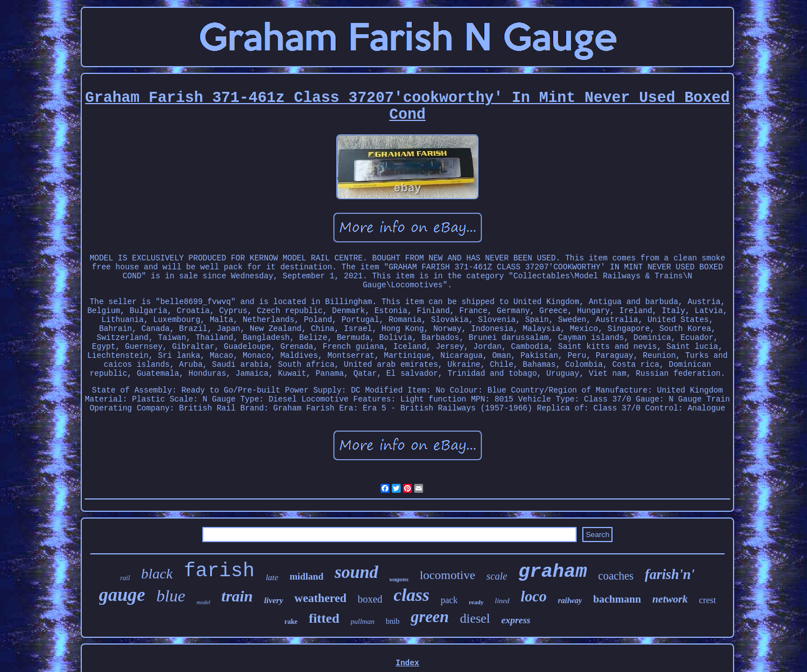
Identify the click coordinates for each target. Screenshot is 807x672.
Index (407, 663)
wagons (399, 579)
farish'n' (670, 574)
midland (307, 577)
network (670, 599)
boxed (370, 599)
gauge (122, 595)
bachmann (617, 599)
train (237, 596)
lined (502, 601)
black (157, 574)
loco (534, 596)
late (272, 577)
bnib (393, 621)
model (203, 602)
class (411, 595)
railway (570, 601)
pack (449, 600)
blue (171, 596)
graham (553, 572)
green (430, 617)
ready (476, 602)
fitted (324, 618)
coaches (616, 576)
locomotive (447, 575)
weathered (320, 598)
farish (219, 571)
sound (356, 572)
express (516, 620)
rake (291, 622)
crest (707, 600)
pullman (363, 621)
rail (125, 578)
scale (497, 576)
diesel (475, 619)
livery (273, 600)
